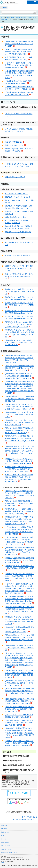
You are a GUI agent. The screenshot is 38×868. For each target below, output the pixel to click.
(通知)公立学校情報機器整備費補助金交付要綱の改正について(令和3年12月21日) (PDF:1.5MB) (19, 503)
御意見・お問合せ (5, 842)
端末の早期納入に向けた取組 (16, 217)
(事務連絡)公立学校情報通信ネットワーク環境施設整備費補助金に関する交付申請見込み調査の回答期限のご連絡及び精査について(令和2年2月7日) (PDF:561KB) (19, 733)
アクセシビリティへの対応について (9, 853)
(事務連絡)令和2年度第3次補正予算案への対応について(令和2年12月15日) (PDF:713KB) (19, 44)
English (5, 8)
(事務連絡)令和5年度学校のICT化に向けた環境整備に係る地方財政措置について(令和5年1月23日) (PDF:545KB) (19, 407)
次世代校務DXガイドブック (15, 177)
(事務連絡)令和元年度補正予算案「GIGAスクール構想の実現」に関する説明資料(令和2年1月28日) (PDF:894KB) (19, 743)
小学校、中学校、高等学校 (18, 18)
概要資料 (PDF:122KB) (15, 142)
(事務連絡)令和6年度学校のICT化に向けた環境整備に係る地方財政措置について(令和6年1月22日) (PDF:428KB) (19, 376)
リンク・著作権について (7, 849)
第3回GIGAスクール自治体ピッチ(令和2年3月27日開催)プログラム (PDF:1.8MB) (19, 292)
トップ (3, 18)
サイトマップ (4, 825)
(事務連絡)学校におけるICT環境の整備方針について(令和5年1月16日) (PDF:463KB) (19, 415)
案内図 (3, 863)
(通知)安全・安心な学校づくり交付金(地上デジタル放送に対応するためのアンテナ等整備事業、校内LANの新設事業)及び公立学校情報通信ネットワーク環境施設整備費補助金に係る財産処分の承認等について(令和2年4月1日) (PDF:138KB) (19, 660)
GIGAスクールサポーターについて (18, 197)
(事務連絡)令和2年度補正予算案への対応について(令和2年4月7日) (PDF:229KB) (19, 648)
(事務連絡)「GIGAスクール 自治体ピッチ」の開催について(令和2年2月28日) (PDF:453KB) (19, 343)
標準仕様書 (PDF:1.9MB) (15, 145)
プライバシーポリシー (6, 846)
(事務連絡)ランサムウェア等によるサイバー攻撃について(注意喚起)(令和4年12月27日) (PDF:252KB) (19, 423)
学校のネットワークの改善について (18, 232)
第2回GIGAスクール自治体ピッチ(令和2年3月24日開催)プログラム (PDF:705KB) (20, 305)
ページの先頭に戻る (30, 817)
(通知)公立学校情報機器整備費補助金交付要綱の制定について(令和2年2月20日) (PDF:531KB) (19, 709)
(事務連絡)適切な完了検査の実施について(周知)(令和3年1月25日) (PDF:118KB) (20, 568)
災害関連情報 (4, 829)
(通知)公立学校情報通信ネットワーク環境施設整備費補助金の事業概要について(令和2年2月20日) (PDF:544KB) (19, 701)
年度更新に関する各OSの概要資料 (18, 255)
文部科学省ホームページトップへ (26, 820)
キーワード (4, 839)
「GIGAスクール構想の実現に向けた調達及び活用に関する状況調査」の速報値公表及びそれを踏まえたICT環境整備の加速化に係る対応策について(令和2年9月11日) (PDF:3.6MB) (19, 589)
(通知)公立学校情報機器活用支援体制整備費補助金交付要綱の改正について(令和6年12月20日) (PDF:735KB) (19, 368)
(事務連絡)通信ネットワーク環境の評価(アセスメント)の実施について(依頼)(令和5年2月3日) (19, 399)
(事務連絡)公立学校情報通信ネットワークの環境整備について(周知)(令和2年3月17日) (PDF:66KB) (19, 683)
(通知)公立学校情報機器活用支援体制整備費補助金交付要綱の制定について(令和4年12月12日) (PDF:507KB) (19, 430)
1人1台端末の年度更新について (17, 194)
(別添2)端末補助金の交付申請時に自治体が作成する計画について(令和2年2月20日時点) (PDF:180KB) (19, 723)
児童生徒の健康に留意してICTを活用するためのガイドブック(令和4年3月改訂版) (19, 276)
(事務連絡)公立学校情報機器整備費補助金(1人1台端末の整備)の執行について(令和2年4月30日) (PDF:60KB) (19, 630)
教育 (8, 18)
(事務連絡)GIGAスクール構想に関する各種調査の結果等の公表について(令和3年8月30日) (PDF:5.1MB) (19, 511)
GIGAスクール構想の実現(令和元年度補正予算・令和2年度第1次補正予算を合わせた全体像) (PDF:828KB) (19, 52)
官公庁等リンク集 (5, 832)
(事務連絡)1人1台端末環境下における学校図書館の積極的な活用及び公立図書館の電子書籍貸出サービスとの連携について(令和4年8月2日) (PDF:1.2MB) (19, 451)
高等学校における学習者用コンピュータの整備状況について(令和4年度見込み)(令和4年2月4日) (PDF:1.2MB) (19, 469)
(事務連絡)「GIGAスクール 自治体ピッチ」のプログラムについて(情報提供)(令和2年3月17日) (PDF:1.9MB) (19, 324)
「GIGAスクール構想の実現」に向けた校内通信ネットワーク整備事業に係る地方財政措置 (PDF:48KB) (19, 65)
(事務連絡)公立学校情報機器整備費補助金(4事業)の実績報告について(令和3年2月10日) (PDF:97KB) (19, 560)
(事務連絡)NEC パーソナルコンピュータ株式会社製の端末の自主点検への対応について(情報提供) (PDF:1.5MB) (19, 461)
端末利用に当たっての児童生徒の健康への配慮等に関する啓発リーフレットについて (19, 268)
